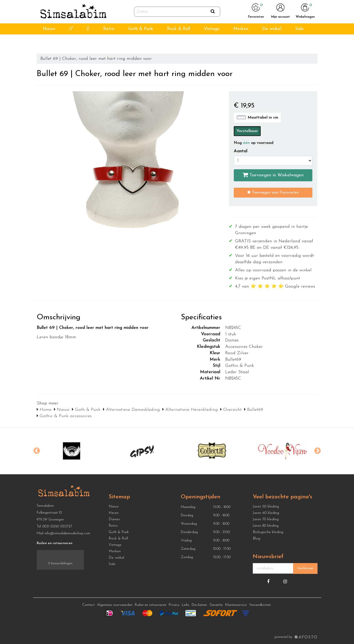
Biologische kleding (268, 532)
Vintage (212, 41)
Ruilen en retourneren (151, 605)
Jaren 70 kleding (266, 519)
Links (185, 605)
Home (44, 410)
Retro (109, 41)
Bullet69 (254, 410)
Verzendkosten (260, 605)
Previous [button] (37, 451)
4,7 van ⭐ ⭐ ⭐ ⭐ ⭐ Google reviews (61, 6)
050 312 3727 (265, 6)
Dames (114, 519)
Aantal (241, 151)
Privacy (174, 605)
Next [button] (318, 451)
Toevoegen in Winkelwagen (273, 175)
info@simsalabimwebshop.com (67, 533)
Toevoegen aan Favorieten (273, 192)
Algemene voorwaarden (115, 605)
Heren (114, 513)
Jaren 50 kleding (266, 507)
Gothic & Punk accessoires (64, 416)
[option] (72, 451)
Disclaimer (199, 605)
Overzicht (231, 410)
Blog (256, 539)
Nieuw (49, 41)
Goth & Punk (141, 41)
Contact (88, 605)
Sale (299, 41)
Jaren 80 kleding (266, 526)
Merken (241, 41)
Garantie (216, 605)
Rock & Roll (179, 41)
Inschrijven (305, 568)
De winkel (272, 41)
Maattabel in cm (257, 117)
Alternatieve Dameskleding (131, 410)
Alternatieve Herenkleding (190, 410)
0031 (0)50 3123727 (57, 527)
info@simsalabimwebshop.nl (300, 6)
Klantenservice (236, 605)
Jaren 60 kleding (266, 513)
